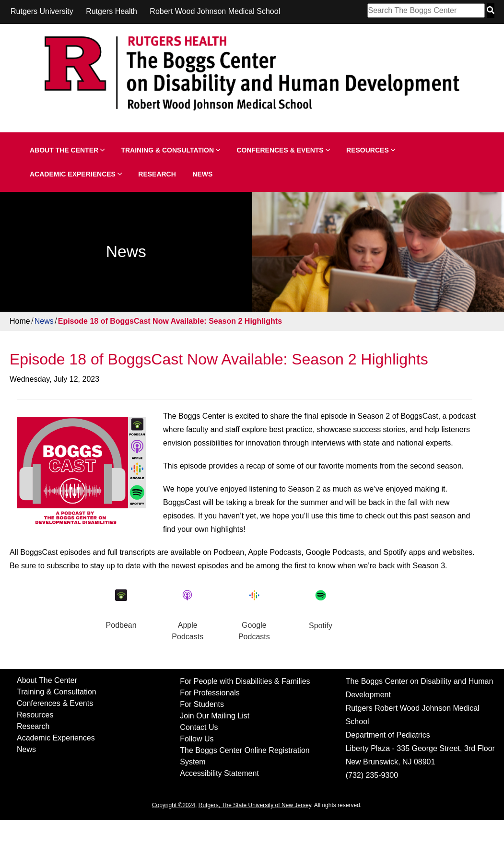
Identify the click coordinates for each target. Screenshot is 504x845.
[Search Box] (426, 11)
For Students (202, 704)
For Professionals (210, 693)
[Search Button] (491, 11)
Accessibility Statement (219, 773)
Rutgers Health (111, 11)
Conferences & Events (283, 150)
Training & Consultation (170, 150)
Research (157, 174)
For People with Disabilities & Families (245, 681)
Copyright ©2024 (174, 805)
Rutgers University (42, 11)
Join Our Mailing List (215, 716)
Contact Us (199, 727)
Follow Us (197, 739)
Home (20, 321)
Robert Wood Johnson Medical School (215, 11)
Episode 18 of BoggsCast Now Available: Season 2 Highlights (170, 321)
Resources (371, 150)
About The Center (67, 150)
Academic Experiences (76, 174)
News (202, 174)
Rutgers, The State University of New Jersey (255, 805)
